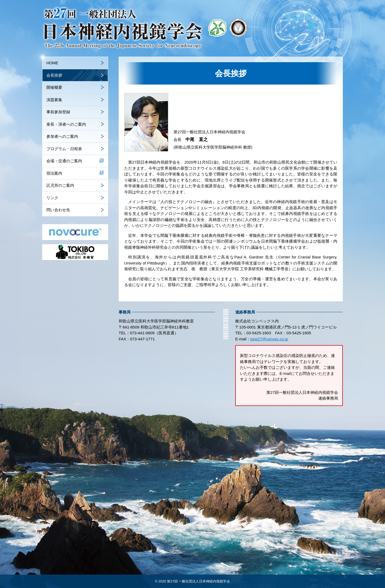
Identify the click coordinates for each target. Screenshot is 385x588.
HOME (52, 63)
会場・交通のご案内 (64, 161)
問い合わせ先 (58, 210)
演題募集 (54, 100)
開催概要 (54, 87)
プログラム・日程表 (64, 149)
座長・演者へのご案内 (66, 124)
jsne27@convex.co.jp (269, 339)
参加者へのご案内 (62, 136)
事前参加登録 (58, 112)
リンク (52, 198)
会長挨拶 (54, 75)
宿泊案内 (54, 173)
